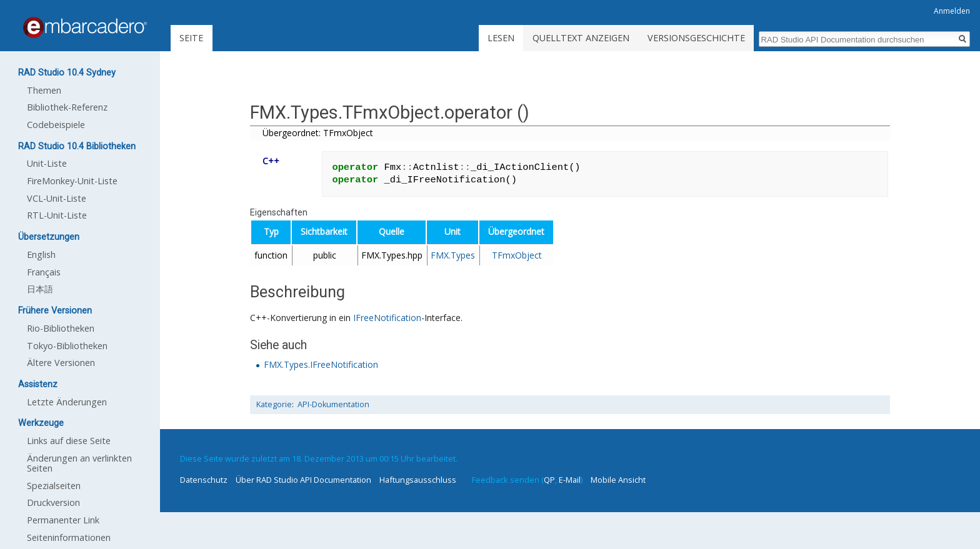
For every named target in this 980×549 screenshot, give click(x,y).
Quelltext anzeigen (581, 38)
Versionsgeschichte (696, 38)
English (41, 255)
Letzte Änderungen (67, 402)
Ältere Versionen (61, 363)
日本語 (40, 289)
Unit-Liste (47, 163)
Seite (191, 38)
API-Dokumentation (333, 404)
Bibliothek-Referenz (67, 107)
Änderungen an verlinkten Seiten (79, 463)
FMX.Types (453, 255)
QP (549, 480)
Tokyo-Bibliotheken (67, 346)
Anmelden (952, 11)
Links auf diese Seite (69, 441)
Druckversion (53, 502)
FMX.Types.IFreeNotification (321, 364)
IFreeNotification (387, 318)
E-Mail (570, 480)
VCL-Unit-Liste (57, 198)
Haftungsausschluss (418, 480)
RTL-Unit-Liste (57, 215)
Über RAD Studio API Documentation (303, 480)
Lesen (501, 38)
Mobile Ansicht (618, 480)
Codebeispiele (56, 125)
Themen (44, 90)
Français (44, 272)
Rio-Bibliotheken (61, 328)
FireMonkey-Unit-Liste (72, 181)
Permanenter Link (63, 520)
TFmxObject (517, 255)
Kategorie (274, 404)
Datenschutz (204, 480)
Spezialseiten (54, 486)
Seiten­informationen (69, 537)
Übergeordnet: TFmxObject (318, 133)
